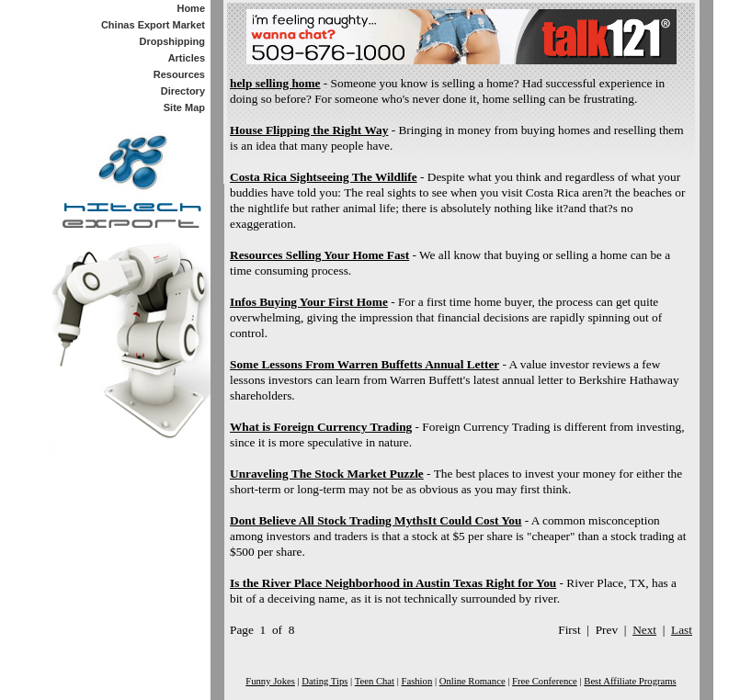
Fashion (416, 681)
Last (682, 630)
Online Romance (472, 681)
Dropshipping (173, 41)
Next (644, 630)
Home (191, 8)
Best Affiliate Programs (630, 681)
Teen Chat (375, 681)
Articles (187, 58)
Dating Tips (324, 681)
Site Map (184, 107)
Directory (183, 91)
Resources (179, 74)
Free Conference (545, 681)
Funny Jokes (270, 681)
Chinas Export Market (153, 25)
